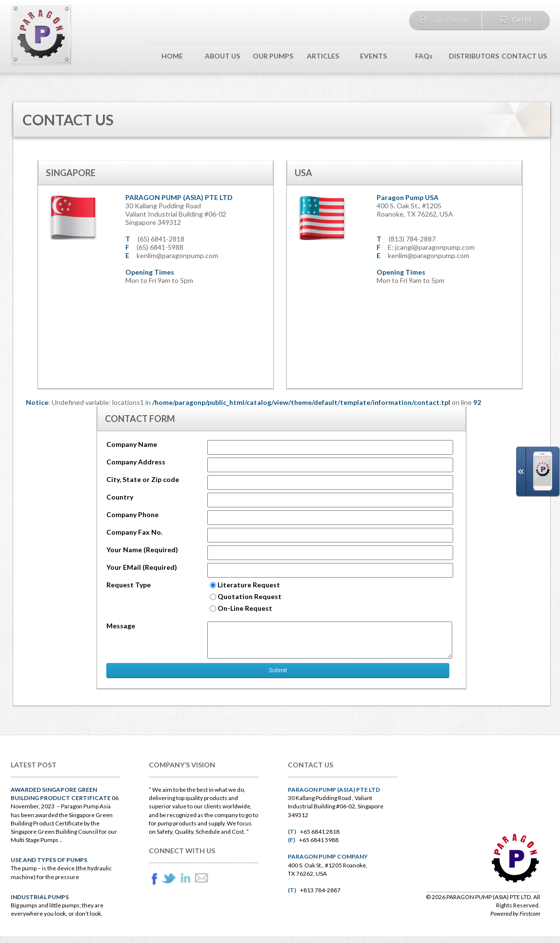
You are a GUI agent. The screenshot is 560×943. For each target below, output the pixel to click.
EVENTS (373, 56)
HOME (172, 56)
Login (438, 20)
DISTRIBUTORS (474, 56)
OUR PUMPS (273, 56)
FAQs (424, 56)
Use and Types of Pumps (49, 860)
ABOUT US (222, 56)
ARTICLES (323, 56)
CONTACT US (524, 56)
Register (460, 20)
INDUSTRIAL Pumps (40, 897)
